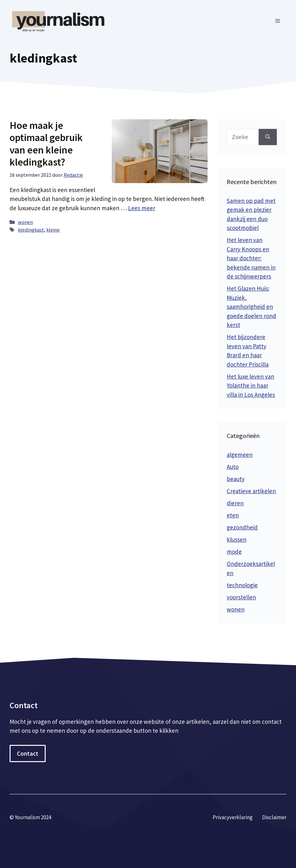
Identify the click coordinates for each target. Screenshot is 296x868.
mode (234, 552)
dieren (235, 503)
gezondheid (242, 527)
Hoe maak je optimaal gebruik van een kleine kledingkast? (46, 144)
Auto (233, 467)
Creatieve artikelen (251, 491)
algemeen (240, 455)
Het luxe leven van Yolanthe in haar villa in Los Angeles (251, 386)
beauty (236, 479)
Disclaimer (274, 817)
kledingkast (31, 230)
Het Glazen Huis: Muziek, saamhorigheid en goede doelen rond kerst (251, 307)
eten (233, 515)
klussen (237, 539)
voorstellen (241, 597)
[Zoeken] (268, 137)
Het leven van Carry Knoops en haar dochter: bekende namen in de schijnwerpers (251, 258)
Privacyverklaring (233, 817)
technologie (242, 585)
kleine (53, 230)
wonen (25, 222)
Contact (28, 753)
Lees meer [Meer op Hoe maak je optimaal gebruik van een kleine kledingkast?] (142, 208)
